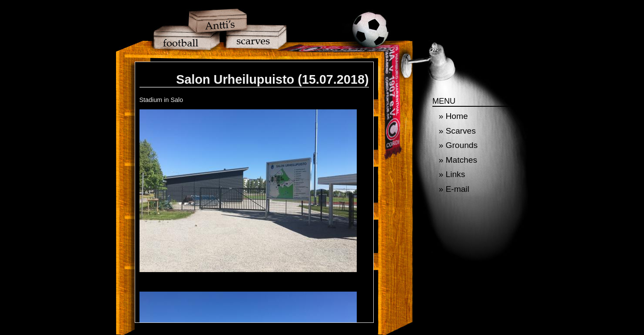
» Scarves (457, 131)
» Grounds (458, 145)
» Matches (458, 160)
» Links (452, 174)
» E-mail (454, 189)
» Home (453, 116)
